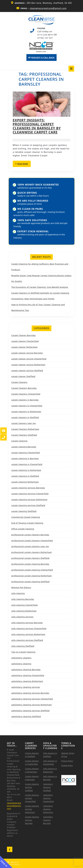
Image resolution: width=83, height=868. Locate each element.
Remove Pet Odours (21, 587)
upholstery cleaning (21, 664)
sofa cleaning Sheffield (23, 646)
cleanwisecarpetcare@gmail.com (48, 8)
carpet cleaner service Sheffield (27, 371)
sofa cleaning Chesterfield (25, 605)
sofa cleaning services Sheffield (27, 640)
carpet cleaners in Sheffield (25, 417)
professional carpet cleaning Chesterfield (32, 570)
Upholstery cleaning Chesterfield (48, 798)
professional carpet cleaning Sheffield (31, 582)
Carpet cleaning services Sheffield (32, 787)
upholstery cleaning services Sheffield (31, 711)
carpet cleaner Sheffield (23, 376)
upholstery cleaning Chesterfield (28, 675)
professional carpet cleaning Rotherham (32, 576)
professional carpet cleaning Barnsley (30, 564)
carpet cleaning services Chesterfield (30, 494)
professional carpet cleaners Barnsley (30, 535)
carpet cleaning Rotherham (25, 482)
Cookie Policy (67, 765)
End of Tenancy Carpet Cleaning (27, 523)
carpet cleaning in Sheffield (25, 476)
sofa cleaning (18, 593)
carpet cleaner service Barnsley (27, 353)
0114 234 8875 (45, 35)
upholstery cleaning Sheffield (26, 716)
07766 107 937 (45, 38)
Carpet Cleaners (19, 382)
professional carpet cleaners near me (30, 546)
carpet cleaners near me (24, 423)
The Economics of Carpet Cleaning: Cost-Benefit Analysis (40, 287)
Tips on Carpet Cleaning (23, 652)
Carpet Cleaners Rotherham (25, 429)
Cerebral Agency (14, 864)
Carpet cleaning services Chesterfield (32, 798)
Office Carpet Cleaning (23, 529)
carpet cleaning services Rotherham (29, 499)
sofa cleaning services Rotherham (28, 634)
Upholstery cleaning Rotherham (48, 809)
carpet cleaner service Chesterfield (29, 359)
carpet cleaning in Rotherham (26, 470)
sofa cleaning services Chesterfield (29, 628)
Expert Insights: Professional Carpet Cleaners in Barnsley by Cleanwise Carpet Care (37, 126)
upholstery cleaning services (26, 687)
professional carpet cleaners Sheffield (30, 558)
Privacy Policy (67, 761)
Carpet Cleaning (19, 441)
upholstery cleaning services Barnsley (30, 693)
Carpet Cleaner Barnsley (24, 335)
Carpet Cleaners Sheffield (24, 435)
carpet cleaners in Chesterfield (27, 406)
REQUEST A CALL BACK (43, 58)
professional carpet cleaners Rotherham (32, 552)
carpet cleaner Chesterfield (25, 341)
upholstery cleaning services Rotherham (32, 705)
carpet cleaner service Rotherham (28, 365)
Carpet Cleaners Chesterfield (26, 394)
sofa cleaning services (22, 617)
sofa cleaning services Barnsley (27, 623)
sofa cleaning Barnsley (23, 599)
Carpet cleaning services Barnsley (32, 820)
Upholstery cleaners (21, 658)
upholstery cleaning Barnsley (26, 670)
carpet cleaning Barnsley (24, 447)
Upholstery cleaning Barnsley (48, 820)
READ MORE (23, 165)
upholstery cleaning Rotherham (27, 681)
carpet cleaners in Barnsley (25, 400)
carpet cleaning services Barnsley (28, 488)
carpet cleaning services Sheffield (28, 505)
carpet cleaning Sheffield (24, 511)
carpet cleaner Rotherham (25, 347)
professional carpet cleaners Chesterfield (32, 541)
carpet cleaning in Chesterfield (27, 464)
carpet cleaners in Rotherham (26, 412)
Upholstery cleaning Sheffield (48, 787)
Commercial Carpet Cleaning (26, 517)
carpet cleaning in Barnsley (25, 458)
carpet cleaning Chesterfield (26, 453)
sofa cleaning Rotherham (24, 611)
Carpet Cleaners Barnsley (24, 388)
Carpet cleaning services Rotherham (32, 809)
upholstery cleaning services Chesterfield (32, 699)
